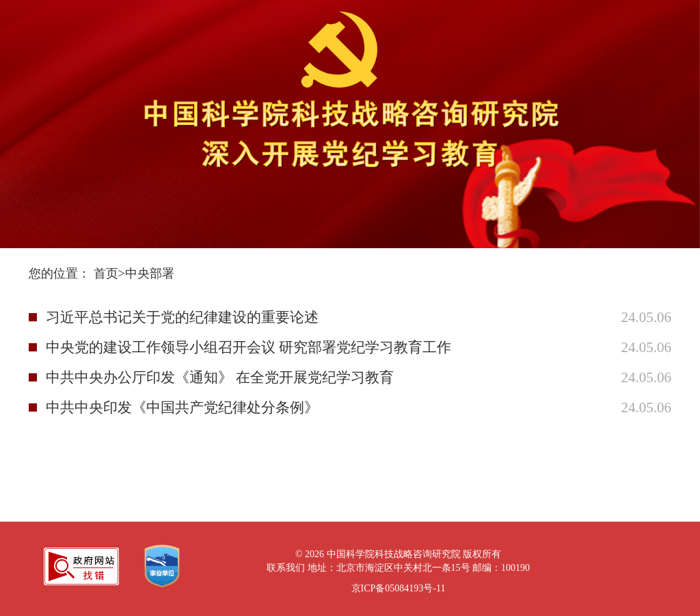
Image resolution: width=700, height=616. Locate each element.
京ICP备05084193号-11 (399, 588)
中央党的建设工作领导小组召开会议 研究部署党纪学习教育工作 (248, 347)
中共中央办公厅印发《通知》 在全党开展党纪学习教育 (220, 377)
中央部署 (150, 273)
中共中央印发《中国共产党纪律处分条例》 (182, 407)
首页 (106, 273)
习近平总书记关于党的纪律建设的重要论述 (182, 317)
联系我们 (286, 568)
